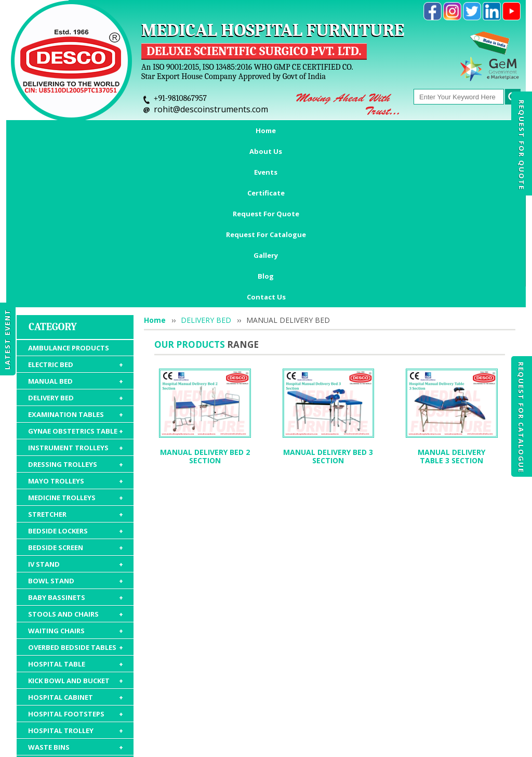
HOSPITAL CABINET (76, 552)
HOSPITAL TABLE (76, 518)
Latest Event (7, 339)
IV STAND (76, 419)
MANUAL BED (76, 236)
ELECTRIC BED (76, 219)
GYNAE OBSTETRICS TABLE (76, 285)
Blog (484, 130)
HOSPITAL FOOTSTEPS (76, 568)
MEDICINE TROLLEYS (76, 352)
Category (53, 181)
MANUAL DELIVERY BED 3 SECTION (328, 311)
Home (49, 130)
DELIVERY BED (76, 252)
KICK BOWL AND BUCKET (76, 535)
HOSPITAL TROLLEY (76, 585)
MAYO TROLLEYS (76, 335)
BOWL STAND (76, 435)
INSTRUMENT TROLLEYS (76, 302)
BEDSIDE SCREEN (76, 402)
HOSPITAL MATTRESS (76, 618)
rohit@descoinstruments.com (211, 109)
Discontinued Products (415, 697)
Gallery (442, 130)
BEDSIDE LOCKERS (76, 385)
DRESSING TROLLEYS (76, 319)
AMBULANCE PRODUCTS (69, 202)
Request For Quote (522, 145)
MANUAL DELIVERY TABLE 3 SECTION (451, 311)
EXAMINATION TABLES (76, 269)
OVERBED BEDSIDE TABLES (76, 502)
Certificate (199, 130)
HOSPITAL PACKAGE (76, 662)
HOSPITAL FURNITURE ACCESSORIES (76, 640)
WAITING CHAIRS (76, 485)
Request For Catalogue (521, 417)
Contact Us (266, 151)
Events (147, 130)
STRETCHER (76, 369)
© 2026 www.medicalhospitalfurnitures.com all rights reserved (112, 744)
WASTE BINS (76, 602)
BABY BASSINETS (76, 452)
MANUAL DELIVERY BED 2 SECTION (205, 311)
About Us (97, 130)
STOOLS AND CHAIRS (76, 468)
